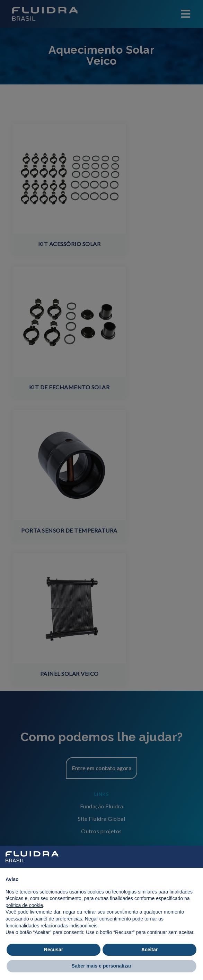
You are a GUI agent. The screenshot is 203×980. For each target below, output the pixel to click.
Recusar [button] (54, 950)
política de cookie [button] (24, 905)
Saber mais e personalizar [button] (102, 966)
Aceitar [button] (149, 950)
